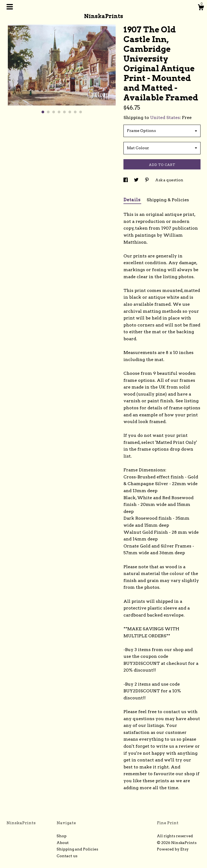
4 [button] (59, 112)
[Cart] (201, 8)
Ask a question (169, 180)
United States (165, 118)
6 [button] (70, 112)
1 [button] (43, 112)
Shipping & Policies (168, 200)
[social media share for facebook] (126, 180)
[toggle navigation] (10, 7)
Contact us (67, 856)
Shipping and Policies (77, 849)
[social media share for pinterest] (147, 180)
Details (132, 200)
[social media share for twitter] (137, 180)
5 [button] (64, 112)
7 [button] (75, 112)
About (63, 843)
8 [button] (81, 112)
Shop (62, 836)
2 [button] (48, 112)
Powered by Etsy (173, 849)
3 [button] (54, 112)
